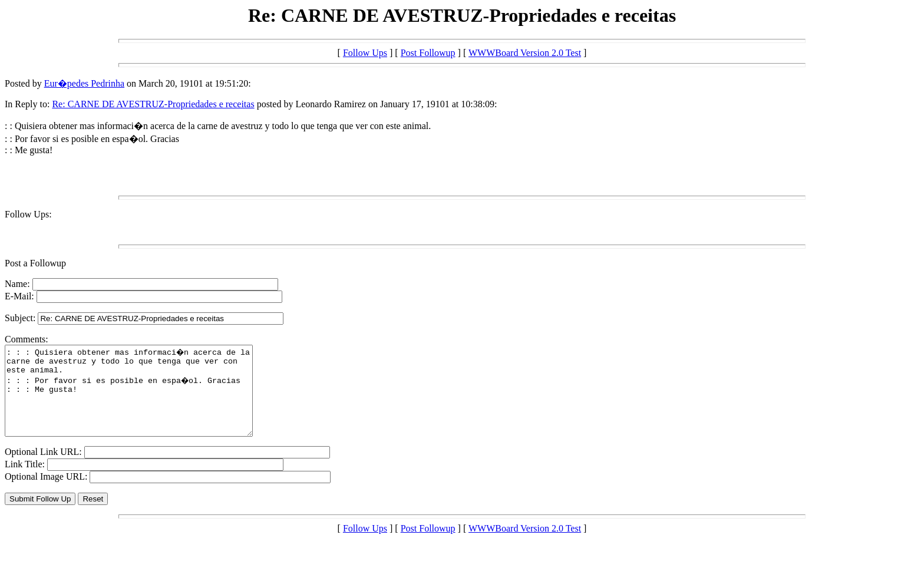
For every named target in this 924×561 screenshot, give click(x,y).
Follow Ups (365, 53)
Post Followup (428, 53)
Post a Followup (35, 263)
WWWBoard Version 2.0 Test (525, 53)
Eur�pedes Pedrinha (84, 83)
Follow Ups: (28, 214)
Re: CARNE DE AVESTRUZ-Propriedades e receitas (153, 104)
